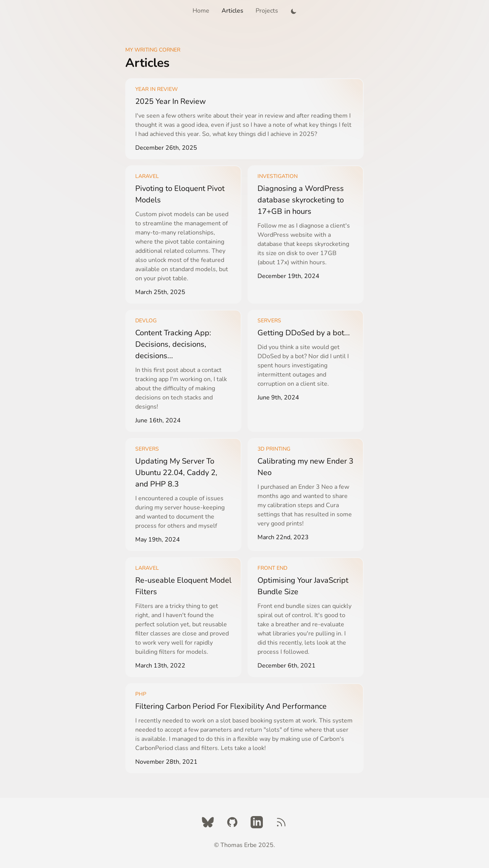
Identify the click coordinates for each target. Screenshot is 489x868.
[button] (293, 11)
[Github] (232, 822)
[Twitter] (208, 822)
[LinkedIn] (257, 822)
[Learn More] (244, 119)
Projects (267, 11)
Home (201, 11)
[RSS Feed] (281, 822)
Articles (232, 11)
